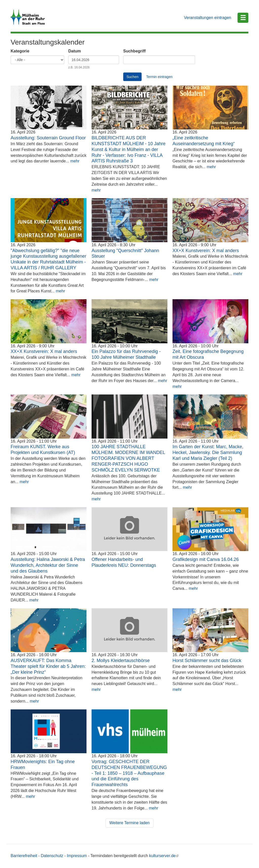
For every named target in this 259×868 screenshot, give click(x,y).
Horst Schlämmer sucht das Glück (207, 661)
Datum (75, 51)
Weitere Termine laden (129, 823)
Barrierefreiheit (24, 856)
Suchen (132, 77)
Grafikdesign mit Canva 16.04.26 (206, 559)
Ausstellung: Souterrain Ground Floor (48, 138)
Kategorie (20, 51)
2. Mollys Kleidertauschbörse (121, 661)
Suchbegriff (134, 51)
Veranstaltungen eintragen (208, 18)
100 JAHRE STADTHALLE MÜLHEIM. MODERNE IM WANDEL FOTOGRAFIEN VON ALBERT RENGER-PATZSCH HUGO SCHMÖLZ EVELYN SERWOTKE (128, 458)
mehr (75, 161)
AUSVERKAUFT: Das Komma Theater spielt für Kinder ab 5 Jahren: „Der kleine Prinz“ (48, 666)
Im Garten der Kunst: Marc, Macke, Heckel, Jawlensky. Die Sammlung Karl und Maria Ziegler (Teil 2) (208, 452)
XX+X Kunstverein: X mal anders (206, 251)
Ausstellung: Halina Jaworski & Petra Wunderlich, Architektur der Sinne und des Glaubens (48, 565)
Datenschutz (52, 856)
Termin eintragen (159, 77)
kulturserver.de (164, 856)
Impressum (77, 856)
